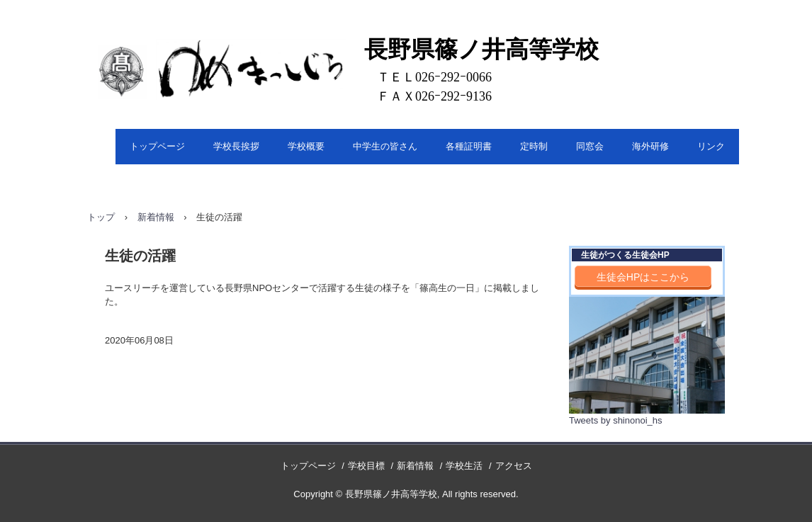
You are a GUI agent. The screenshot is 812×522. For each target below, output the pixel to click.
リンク (711, 146)
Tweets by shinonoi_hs (616, 420)
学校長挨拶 (236, 146)
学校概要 (306, 146)
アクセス (514, 466)
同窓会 (590, 146)
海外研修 (650, 146)
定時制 (534, 146)
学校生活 (464, 466)
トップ (101, 217)
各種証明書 (469, 146)
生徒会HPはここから (643, 277)
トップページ (157, 146)
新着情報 (156, 217)
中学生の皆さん (385, 146)
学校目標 (366, 466)
